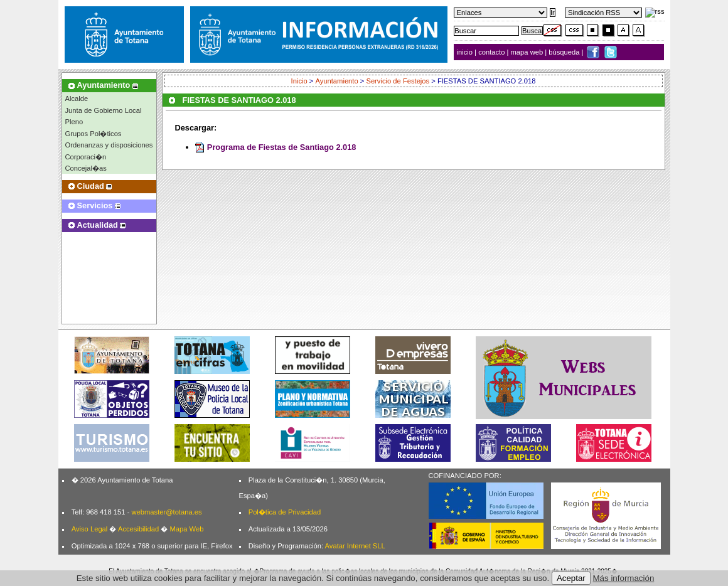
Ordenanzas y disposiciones (109, 145)
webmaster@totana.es (166, 512)
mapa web (528, 52)
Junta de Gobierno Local (104, 110)
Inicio (299, 81)
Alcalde (77, 99)
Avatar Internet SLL (355, 546)
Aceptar (571, 578)
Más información (624, 578)
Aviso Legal (90, 529)
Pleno (74, 122)
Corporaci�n (86, 157)
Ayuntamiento (336, 81)
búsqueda (565, 52)
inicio (466, 52)
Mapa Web (186, 529)
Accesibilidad (138, 529)
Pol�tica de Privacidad (285, 512)
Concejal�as (86, 168)
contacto (491, 52)
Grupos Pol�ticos (94, 134)
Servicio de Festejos (398, 81)
